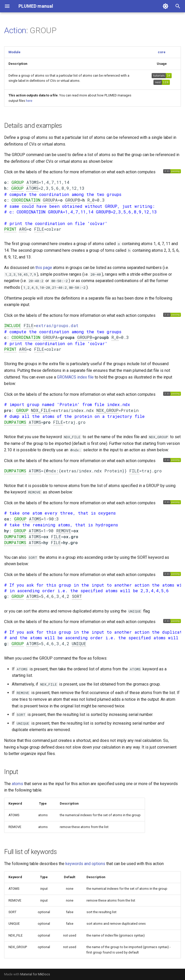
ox (7, 519)
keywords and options (85, 864)
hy (7, 531)
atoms (17, 784)
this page (44, 268)
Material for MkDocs (35, 974)
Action (15, 30)
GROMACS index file (75, 377)
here (29, 101)
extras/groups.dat (57, 325)
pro (8, 410)
